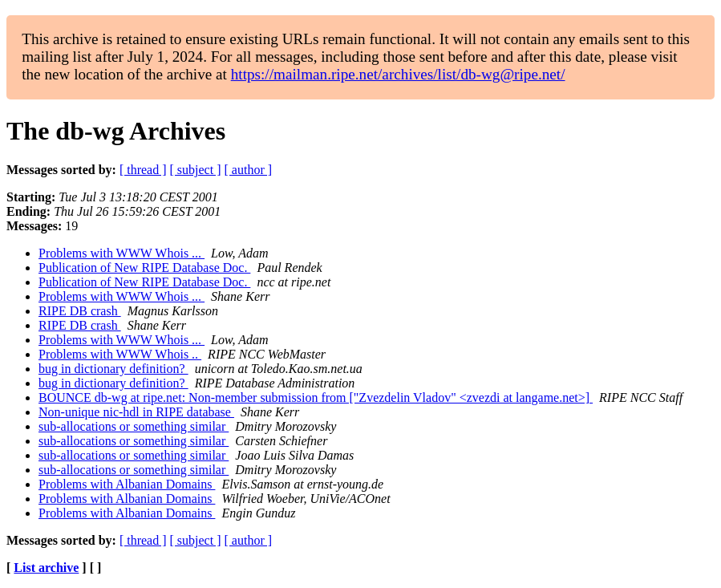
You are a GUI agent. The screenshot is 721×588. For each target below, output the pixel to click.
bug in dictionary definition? (113, 369)
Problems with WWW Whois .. (120, 354)
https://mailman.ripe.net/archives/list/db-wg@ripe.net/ (398, 74)
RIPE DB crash (80, 311)
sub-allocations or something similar (134, 426)
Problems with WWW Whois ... (122, 253)
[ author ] (249, 170)
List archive (46, 568)
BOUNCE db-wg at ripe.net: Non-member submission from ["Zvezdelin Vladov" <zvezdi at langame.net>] (316, 397)
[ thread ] (143, 170)
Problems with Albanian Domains (127, 484)
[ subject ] (196, 170)
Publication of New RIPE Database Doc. (144, 268)
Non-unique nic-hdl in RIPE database (136, 412)
